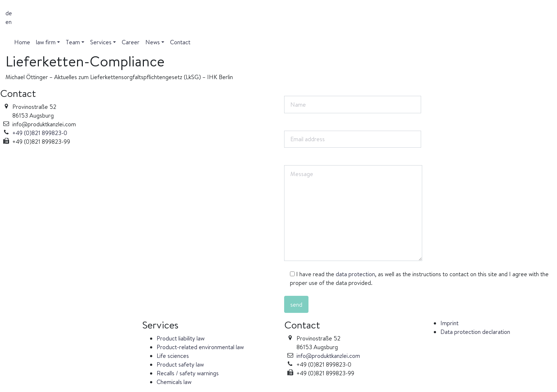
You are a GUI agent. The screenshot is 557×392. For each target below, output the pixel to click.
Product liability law (181, 338)
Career (131, 42)
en (9, 22)
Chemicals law (174, 382)
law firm (46, 42)
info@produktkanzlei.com (328, 356)
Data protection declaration (475, 332)
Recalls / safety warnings (188, 373)
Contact (180, 42)
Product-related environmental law (200, 347)
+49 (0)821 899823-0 (40, 133)
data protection (355, 274)
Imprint (449, 323)
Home (22, 42)
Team (73, 42)
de (9, 13)
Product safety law (180, 364)
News (153, 42)
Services (101, 42)
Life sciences (173, 356)
